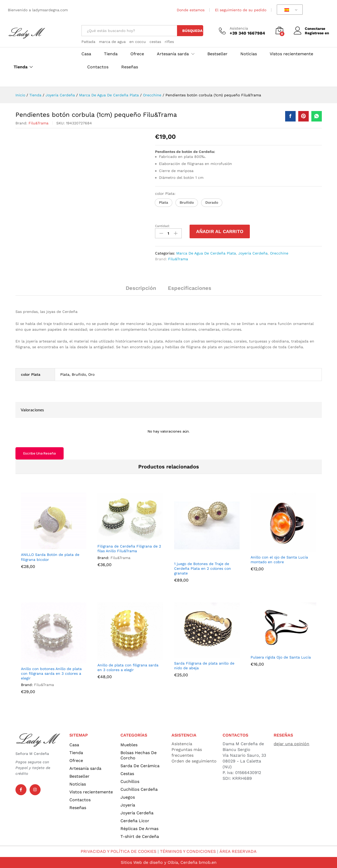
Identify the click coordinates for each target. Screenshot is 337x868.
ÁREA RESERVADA (238, 851)
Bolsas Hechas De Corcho (139, 755)
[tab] (141, 290)
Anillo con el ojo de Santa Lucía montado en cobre (279, 560)
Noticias (249, 54)
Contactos (98, 67)
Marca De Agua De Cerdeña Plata (206, 253)
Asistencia (239, 28)
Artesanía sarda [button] (173, 54)
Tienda (21, 67)
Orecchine (279, 253)
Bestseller (217, 54)
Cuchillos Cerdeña (139, 789)
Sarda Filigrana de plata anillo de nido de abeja (204, 665)
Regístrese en (317, 33)
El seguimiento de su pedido (241, 10)
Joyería (128, 805)
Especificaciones (190, 288)
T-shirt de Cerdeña (140, 836)
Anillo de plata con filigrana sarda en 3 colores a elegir (128, 667)
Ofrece (137, 54)
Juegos (128, 797)
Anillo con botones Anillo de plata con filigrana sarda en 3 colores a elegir (51, 673)
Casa (86, 54)
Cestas (127, 774)
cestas (155, 42)
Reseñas (130, 67)
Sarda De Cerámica (140, 766)
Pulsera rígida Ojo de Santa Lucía (281, 657)
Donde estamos (191, 10)
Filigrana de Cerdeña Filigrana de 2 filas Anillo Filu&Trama (129, 549)
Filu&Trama (38, 123)
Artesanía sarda (85, 768)
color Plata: (166, 193)
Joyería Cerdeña (253, 253)
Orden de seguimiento (194, 761)
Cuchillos (130, 781)
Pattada (88, 42)
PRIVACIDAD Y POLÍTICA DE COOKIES (119, 851)
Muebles (129, 745)
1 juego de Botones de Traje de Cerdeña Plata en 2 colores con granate (203, 568)
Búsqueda (192, 31)
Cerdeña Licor (135, 821)
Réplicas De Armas (139, 829)
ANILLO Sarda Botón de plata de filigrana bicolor (50, 557)
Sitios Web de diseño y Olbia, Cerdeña (159, 862)
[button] (164, 203)
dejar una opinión (291, 744)
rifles (169, 42)
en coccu (138, 42)
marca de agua (112, 42)
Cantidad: (162, 226)
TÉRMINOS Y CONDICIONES (188, 851)
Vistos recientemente (291, 54)
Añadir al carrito (220, 231)
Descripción (141, 288)
